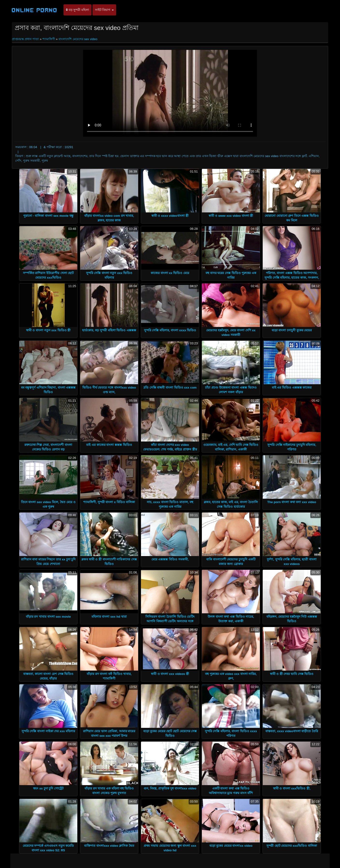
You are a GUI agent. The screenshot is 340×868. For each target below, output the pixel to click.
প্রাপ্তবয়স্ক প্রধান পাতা (26, 39)
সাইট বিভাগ (104, 10)
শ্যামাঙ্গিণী (49, 39)
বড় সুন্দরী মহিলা (78, 10)
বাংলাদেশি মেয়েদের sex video (78, 39)
